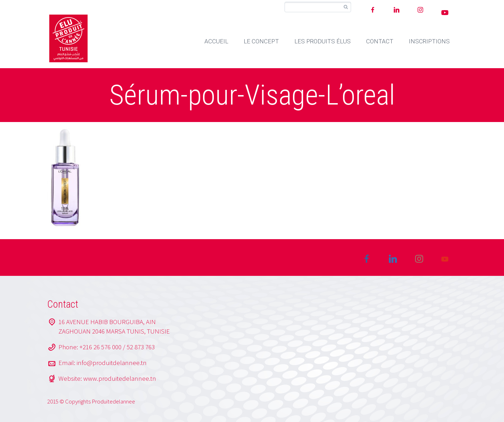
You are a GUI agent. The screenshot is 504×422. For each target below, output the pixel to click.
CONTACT (380, 41)
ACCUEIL (216, 41)
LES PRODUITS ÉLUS (323, 41)
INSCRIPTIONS (429, 41)
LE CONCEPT (261, 41)
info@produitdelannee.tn (112, 363)
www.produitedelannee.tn (120, 378)
